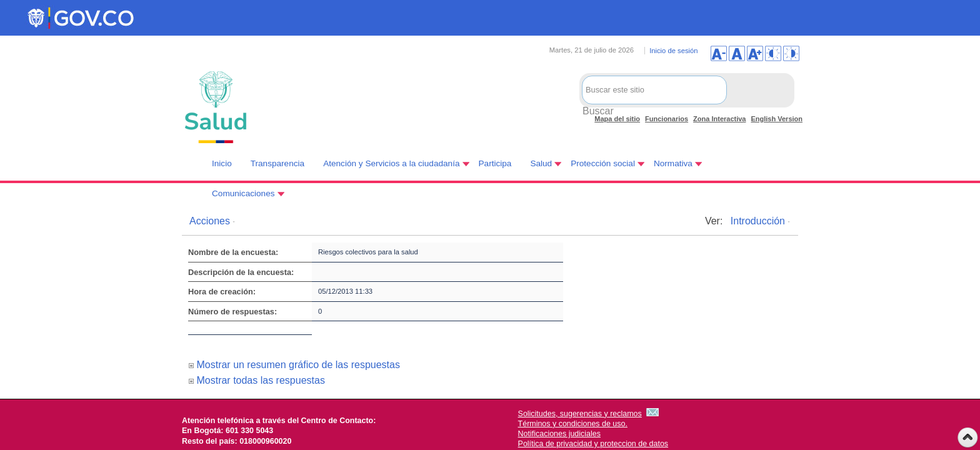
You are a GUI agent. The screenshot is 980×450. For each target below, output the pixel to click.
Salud (541, 163)
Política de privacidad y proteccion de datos (593, 444)
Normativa (673, 163)
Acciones (210, 221)
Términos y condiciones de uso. (573, 424)
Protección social (603, 163)
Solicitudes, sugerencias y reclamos (580, 414)
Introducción (758, 221)
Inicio (222, 163)
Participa (495, 163)
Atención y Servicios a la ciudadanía (391, 163)
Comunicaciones (243, 193)
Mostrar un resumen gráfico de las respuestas (298, 365)
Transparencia (277, 163)
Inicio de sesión (673, 51)
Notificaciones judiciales (559, 434)
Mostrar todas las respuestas (260, 380)
